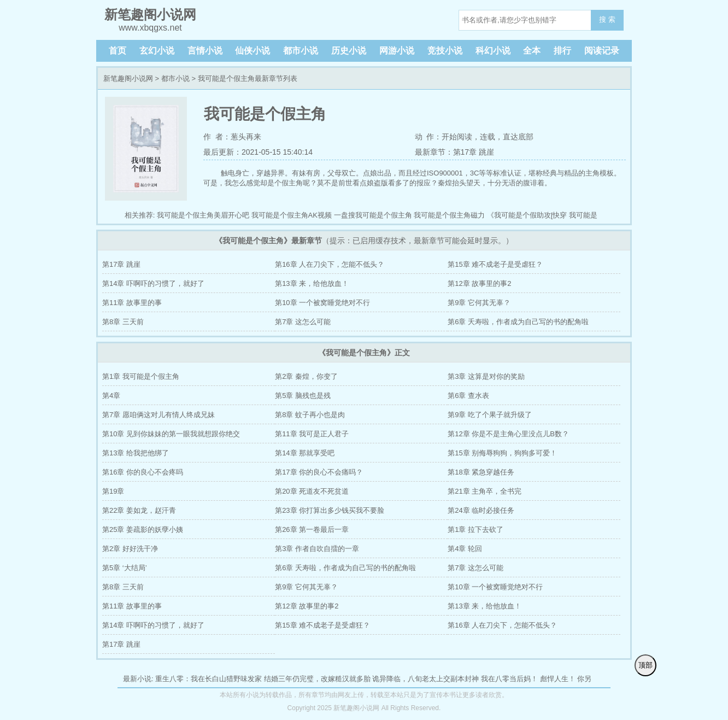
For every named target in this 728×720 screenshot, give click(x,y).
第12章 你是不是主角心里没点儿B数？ (508, 434)
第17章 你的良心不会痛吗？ (319, 472)
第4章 (111, 396)
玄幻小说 (157, 51)
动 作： (428, 137)
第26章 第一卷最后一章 (312, 529)
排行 (562, 51)
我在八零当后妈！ (509, 679)
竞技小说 (445, 51)
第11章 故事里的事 (132, 303)
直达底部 (518, 137)
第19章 (113, 491)
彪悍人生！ (558, 679)
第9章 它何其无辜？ (479, 303)
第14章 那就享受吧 (305, 453)
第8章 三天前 (123, 322)
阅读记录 (602, 51)
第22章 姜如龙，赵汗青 (139, 510)
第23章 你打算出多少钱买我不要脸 (330, 510)
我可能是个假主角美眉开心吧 (203, 215)
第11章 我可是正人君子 (312, 434)
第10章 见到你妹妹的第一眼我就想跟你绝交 (171, 434)
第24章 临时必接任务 (481, 510)
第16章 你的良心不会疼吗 (143, 472)
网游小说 (397, 51)
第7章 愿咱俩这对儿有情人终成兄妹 (158, 415)
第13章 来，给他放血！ (312, 283)
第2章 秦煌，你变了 (306, 376)
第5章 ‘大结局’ (125, 568)
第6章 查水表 (468, 396)
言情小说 (205, 51)
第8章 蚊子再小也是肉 (310, 415)
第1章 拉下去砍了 (475, 529)
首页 (118, 51)
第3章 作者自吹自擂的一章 (317, 549)
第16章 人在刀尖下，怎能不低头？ (330, 264)
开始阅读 (457, 137)
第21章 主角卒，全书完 (485, 491)
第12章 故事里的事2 (479, 283)
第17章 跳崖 (121, 264)
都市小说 (301, 51)
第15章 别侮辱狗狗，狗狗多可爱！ (502, 453)
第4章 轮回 (465, 549)
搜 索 (607, 19)
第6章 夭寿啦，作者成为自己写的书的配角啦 (518, 322)
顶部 (645, 665)
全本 (532, 51)
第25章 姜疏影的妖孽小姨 (143, 529)
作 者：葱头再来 (232, 137)
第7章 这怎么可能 (303, 322)
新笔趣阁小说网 (128, 78)
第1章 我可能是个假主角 (141, 376)
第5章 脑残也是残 (303, 396)
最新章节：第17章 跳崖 (454, 152)
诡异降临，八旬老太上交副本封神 (425, 679)
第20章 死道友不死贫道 (312, 491)
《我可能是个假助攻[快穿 (527, 215)
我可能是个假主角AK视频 (292, 215)
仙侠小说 (253, 51)
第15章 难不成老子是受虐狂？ (495, 264)
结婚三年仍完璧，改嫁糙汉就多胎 (317, 679)
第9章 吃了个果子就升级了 (490, 415)
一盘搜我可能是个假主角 (373, 215)
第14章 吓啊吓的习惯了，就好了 (153, 283)
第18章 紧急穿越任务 (481, 472)
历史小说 (349, 51)
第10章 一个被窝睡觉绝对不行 (322, 303)
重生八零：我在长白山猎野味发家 (209, 679)
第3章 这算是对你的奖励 (486, 376)
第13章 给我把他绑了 (136, 453)
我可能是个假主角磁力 (449, 215)
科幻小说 (493, 51)
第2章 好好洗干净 (130, 549)
